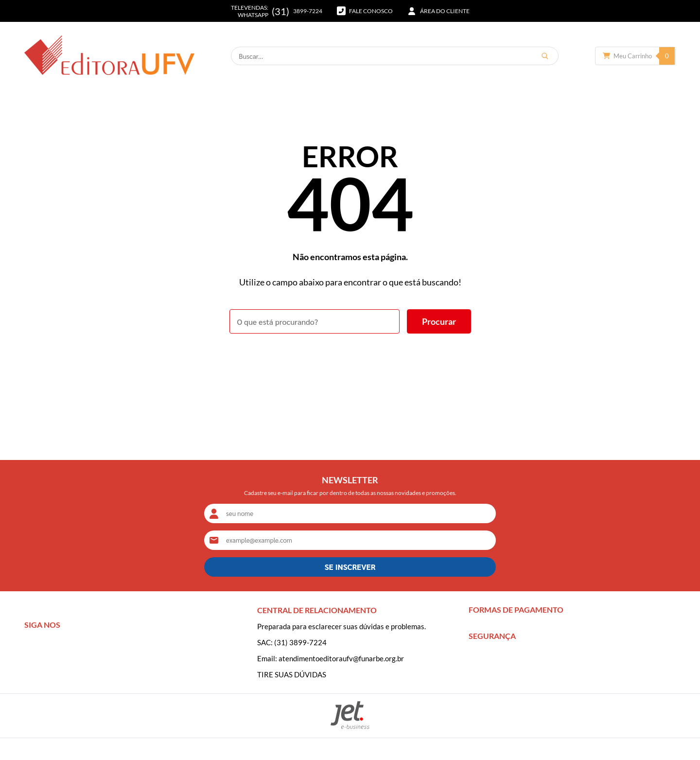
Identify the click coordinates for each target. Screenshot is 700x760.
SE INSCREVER (350, 567)
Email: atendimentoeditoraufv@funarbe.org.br (331, 658)
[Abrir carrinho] (635, 56)
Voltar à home (350, 360)
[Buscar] (545, 56)
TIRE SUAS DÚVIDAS (292, 674)
